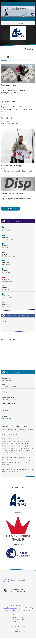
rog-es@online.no (8, 419)
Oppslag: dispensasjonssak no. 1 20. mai (13, 193)
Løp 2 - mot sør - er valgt (9, 102)
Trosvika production (10, 608)
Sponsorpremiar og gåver (9, 85)
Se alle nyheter (11, 209)
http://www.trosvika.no (18, 631)
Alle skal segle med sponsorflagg (12, 166)
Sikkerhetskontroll (7, 118)
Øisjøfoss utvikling (11, 610)
